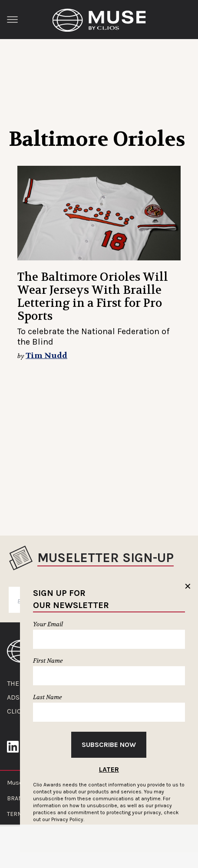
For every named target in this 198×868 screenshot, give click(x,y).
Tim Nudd (46, 356)
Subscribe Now (109, 745)
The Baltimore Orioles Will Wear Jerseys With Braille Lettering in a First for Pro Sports (93, 297)
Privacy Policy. (68, 819)
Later (109, 769)
